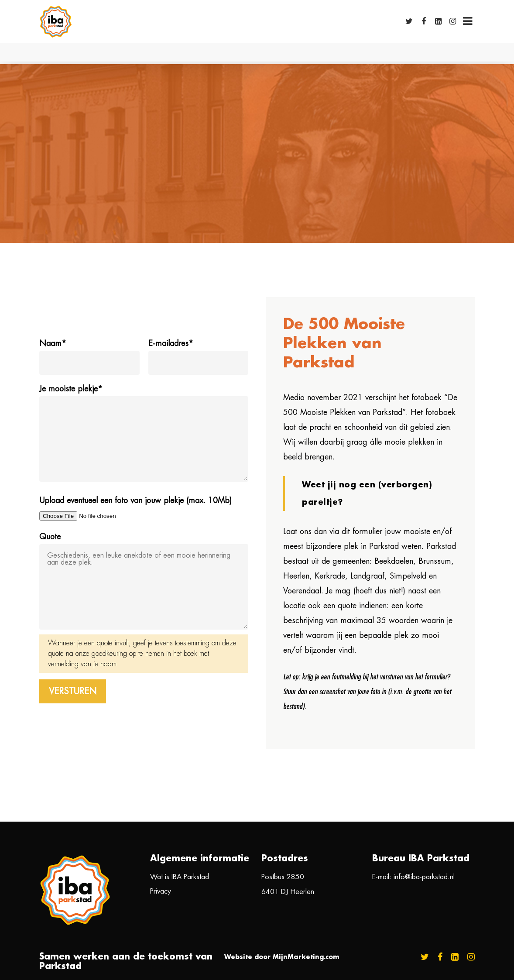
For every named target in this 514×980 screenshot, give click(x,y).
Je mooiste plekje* (71, 389)
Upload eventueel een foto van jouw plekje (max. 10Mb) (135, 500)
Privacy (161, 891)
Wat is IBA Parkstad (180, 877)
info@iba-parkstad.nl (424, 877)
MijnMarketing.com (306, 957)
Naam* (53, 343)
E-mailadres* (171, 343)
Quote (50, 537)
